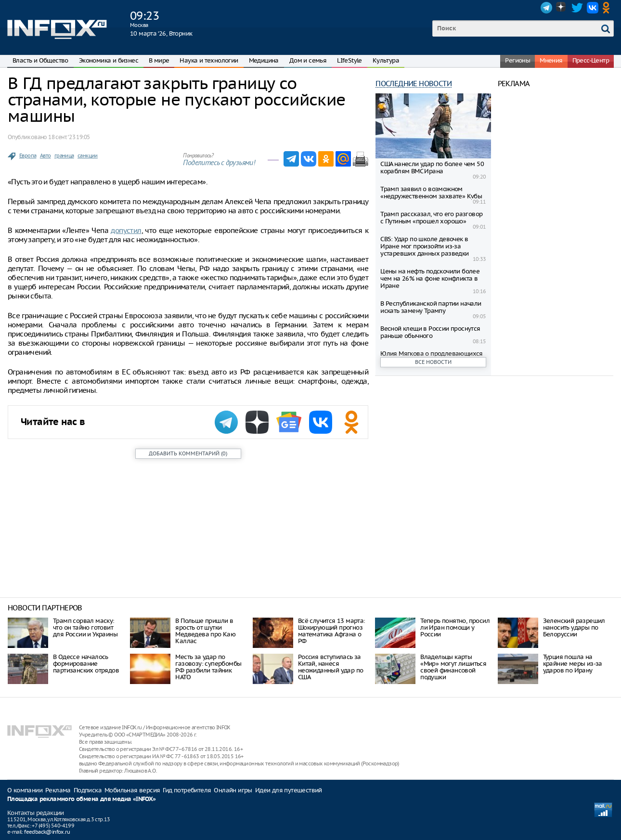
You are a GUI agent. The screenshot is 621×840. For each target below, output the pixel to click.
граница (64, 155)
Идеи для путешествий (289, 790)
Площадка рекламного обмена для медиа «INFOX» (82, 799)
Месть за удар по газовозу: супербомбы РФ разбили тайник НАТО (208, 667)
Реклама (58, 790)
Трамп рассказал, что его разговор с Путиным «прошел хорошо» (431, 218)
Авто (45, 155)
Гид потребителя (187, 790)
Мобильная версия (132, 790)
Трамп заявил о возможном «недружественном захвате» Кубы (431, 193)
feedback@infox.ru (47, 832)
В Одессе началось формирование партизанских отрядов (86, 664)
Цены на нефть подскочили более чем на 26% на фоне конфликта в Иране (430, 278)
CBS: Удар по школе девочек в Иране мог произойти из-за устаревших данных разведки (424, 246)
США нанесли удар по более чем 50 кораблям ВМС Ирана (432, 168)
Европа (28, 155)
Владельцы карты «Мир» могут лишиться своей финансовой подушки (453, 667)
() (188, 453)
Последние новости (414, 84)
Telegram (546, 8)
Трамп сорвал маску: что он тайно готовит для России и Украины (85, 627)
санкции (88, 155)
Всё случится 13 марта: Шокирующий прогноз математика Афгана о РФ (332, 631)
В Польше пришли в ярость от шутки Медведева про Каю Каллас (205, 631)
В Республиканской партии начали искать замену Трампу (431, 307)
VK (593, 8)
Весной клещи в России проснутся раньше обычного (430, 332)
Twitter (577, 8)
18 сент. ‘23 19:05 (69, 137)
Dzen (562, 8)
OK (608, 8)
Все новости (433, 362)
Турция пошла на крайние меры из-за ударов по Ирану (573, 664)
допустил (126, 230)
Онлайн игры (233, 790)
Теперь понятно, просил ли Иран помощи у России (455, 627)
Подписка (88, 790)
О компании (25, 790)
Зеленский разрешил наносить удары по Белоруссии (574, 627)
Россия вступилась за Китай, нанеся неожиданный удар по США (331, 667)
